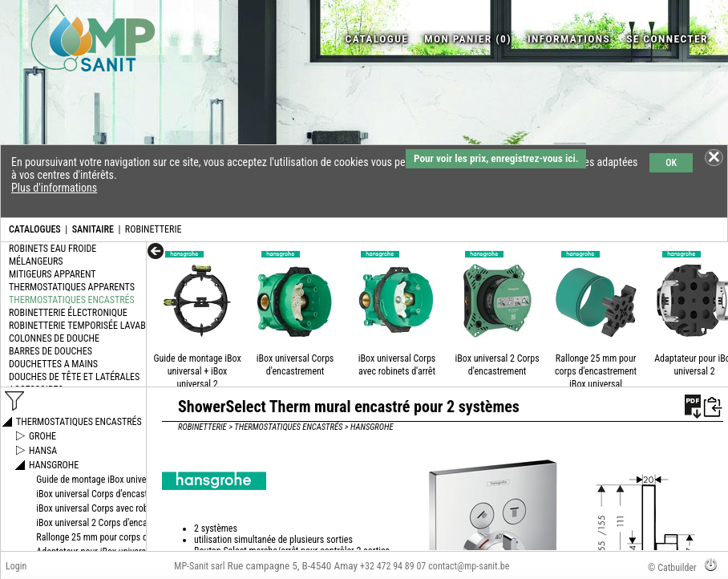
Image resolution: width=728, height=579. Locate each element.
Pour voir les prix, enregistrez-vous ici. (496, 158)
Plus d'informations (54, 188)
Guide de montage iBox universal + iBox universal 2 (197, 371)
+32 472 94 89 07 (393, 566)
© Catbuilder (672, 568)
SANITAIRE (93, 229)
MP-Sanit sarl (199, 566)
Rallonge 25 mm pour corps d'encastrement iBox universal (596, 371)
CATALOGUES (35, 229)
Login (16, 566)
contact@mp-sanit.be (469, 566)
